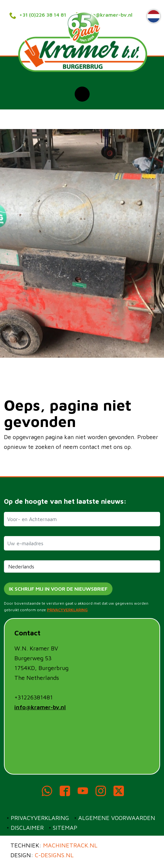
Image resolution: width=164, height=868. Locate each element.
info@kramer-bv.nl (40, 707)
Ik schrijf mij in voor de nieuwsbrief (58, 589)
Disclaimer (27, 828)
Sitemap (65, 828)
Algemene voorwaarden (117, 818)
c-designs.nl (54, 855)
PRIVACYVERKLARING (67, 610)
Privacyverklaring (40, 818)
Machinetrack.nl (70, 845)
